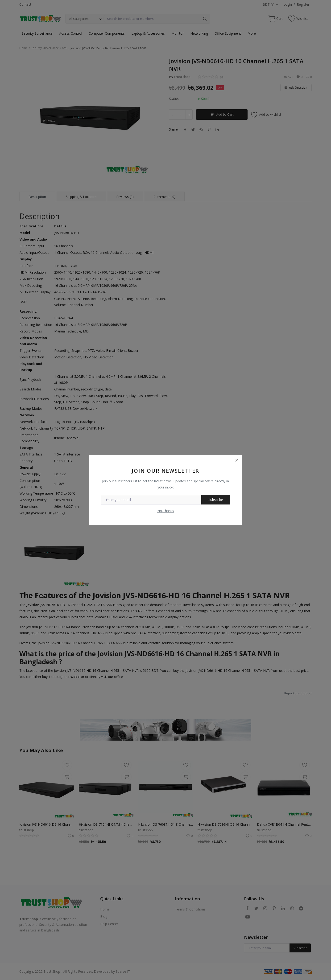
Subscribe (216, 500)
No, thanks (166, 511)
